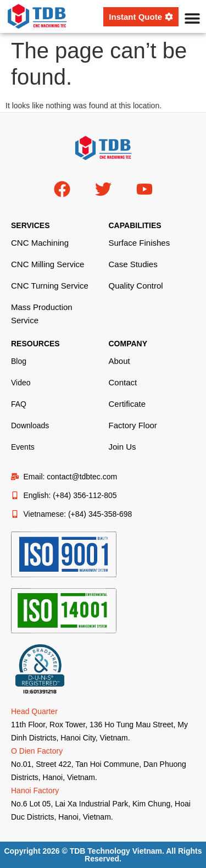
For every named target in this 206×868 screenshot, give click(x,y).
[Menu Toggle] (192, 18)
